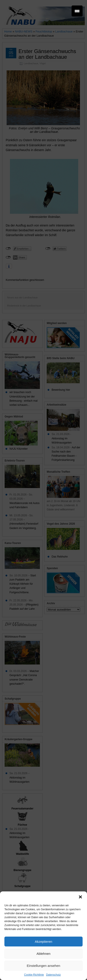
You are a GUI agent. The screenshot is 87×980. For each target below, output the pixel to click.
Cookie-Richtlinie (34, 975)
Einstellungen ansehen (44, 966)
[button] (80, 897)
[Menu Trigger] (77, 11)
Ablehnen (43, 954)
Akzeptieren (43, 942)
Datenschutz (53, 975)
